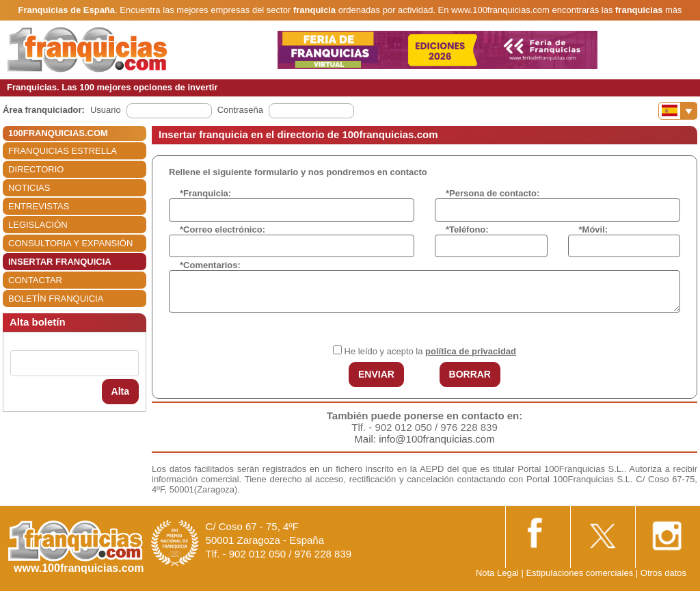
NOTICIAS (29, 188)
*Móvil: (594, 229)
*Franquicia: (205, 193)
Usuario (106, 110)
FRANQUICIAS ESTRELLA (63, 151)
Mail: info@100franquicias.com (424, 439)
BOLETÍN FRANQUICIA (56, 299)
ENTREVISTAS (39, 206)
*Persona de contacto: (493, 193)
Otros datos (663, 573)
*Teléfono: (467, 229)
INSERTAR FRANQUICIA (60, 262)
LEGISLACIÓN (38, 225)
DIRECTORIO (36, 169)
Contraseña (240, 110)
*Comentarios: (210, 265)
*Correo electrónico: (223, 229)
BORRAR (470, 374)
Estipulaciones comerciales (580, 573)
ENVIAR (376, 374)
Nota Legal (497, 573)
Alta (120, 391)
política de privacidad (471, 351)
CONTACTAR (35, 280)
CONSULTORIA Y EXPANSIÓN (70, 243)
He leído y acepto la (430, 351)
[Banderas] (678, 111)
